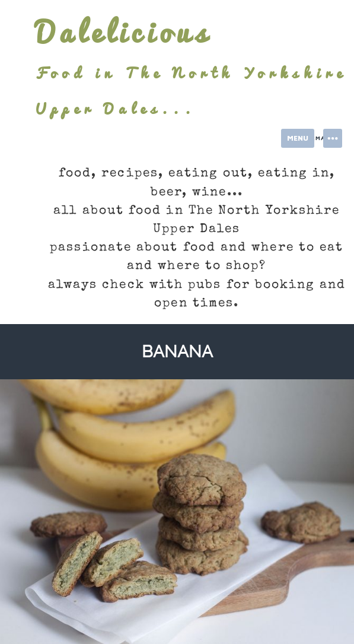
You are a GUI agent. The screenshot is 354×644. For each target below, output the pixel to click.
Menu (298, 138)
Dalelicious (123, 32)
